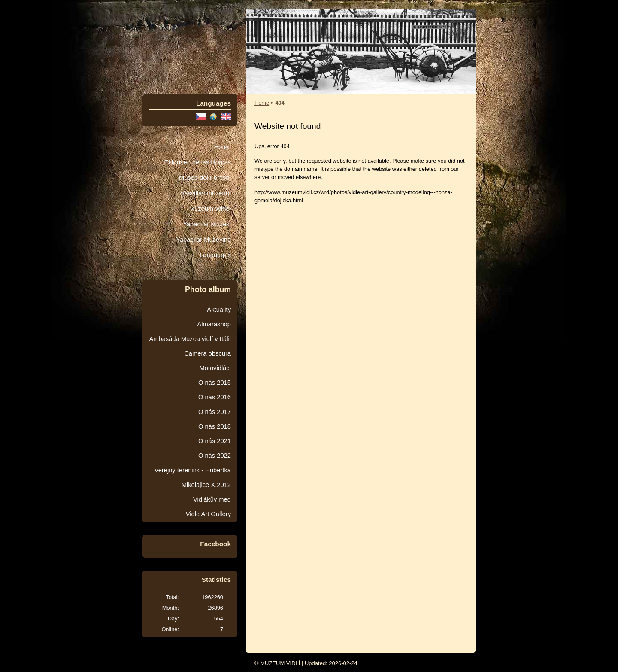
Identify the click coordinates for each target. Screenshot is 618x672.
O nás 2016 (215, 397)
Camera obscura (208, 353)
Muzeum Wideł (210, 209)
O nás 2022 (215, 456)
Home (223, 147)
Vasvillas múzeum (206, 193)
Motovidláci (215, 368)
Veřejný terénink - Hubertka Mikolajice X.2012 (193, 477)
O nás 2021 (215, 441)
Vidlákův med (212, 499)
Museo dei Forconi (205, 178)
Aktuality (219, 310)
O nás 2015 (215, 383)
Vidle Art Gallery (208, 514)
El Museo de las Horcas (198, 162)
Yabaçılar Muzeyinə (203, 240)
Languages (215, 255)
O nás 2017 (215, 412)
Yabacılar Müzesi (207, 224)
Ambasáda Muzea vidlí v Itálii (190, 339)
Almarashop (214, 324)
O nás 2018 (215, 426)
